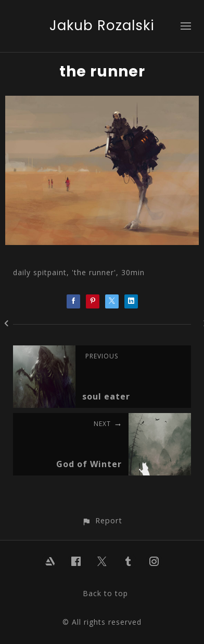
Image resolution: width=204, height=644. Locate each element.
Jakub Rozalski (102, 25)
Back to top (105, 593)
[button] (102, 520)
